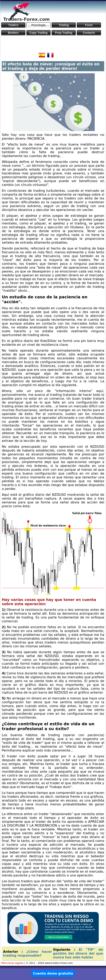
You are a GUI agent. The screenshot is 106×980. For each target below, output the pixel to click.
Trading (64, 25)
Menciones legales (12, 963)
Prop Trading (64, 33)
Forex (89, 25)
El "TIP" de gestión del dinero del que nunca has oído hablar (78, 953)
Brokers (13, 33)
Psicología (38, 25)
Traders (13, 25)
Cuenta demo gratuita (53, 973)
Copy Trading (38, 33)
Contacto (89, 33)
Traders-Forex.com (26, 19)
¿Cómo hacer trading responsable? (28, 954)
